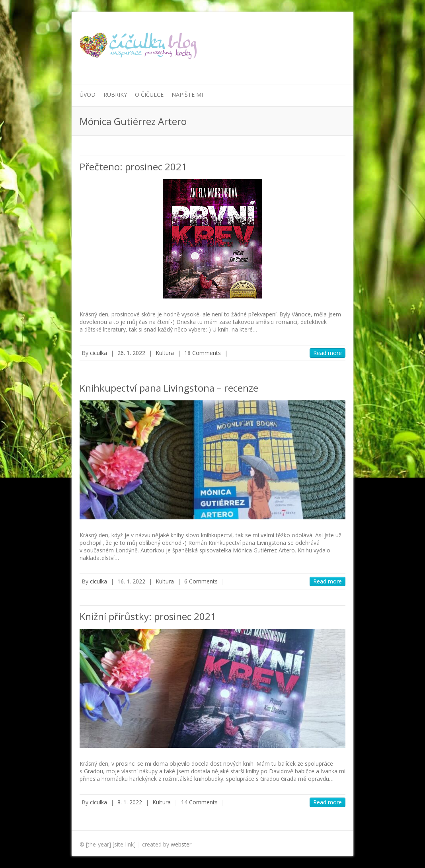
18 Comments (203, 353)
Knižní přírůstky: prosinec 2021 (148, 616)
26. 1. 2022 (131, 353)
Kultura (165, 353)
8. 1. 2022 (130, 802)
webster (181, 844)
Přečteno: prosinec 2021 (133, 167)
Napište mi (187, 95)
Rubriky (115, 95)
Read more (328, 353)
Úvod (88, 95)
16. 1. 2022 (131, 581)
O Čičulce (149, 95)
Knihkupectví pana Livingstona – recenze (169, 388)
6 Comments (201, 581)
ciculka (98, 353)
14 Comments (199, 802)
